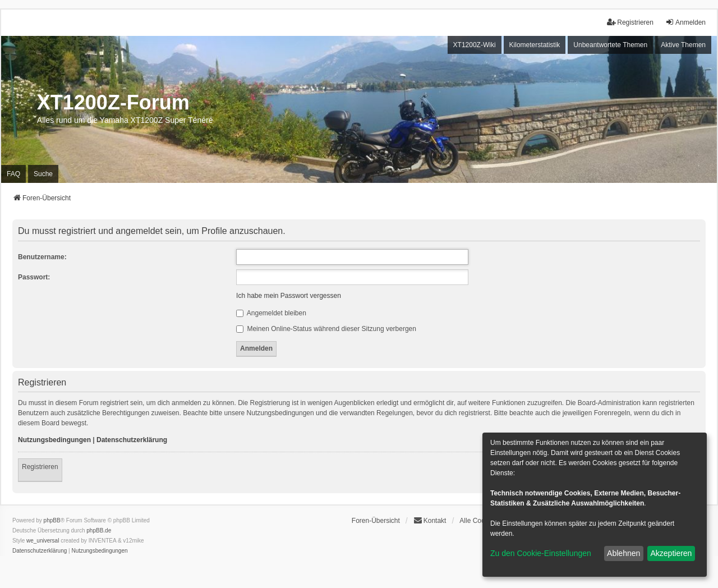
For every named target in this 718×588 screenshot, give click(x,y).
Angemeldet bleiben (271, 313)
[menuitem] (40, 551)
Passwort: (34, 277)
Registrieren (40, 467)
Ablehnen (623, 553)
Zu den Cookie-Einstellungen (541, 553)
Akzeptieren (671, 553)
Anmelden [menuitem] (685, 22)
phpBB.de (99, 530)
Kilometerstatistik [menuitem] (535, 45)
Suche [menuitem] (43, 174)
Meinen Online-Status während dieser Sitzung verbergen (326, 329)
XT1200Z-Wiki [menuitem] (475, 45)
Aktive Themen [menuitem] (683, 45)
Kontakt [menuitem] (430, 520)
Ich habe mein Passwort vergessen (289, 296)
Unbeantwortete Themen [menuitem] (610, 45)
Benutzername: (42, 257)
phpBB (52, 520)
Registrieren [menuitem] (630, 22)
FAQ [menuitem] (13, 174)
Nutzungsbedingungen (54, 440)
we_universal (43, 541)
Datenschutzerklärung (132, 440)
